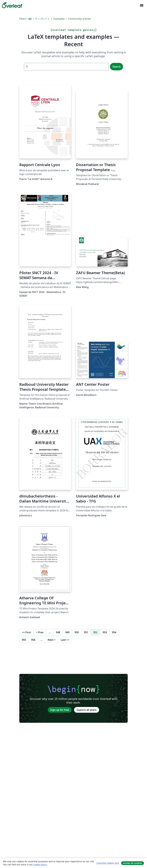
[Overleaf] (12, 5)
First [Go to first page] (26, 632)
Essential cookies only (108, 863)
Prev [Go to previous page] (40, 632)
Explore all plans (87, 710)
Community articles (79, 19)
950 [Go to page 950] (77, 632)
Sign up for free (60, 710)
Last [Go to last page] (65, 640)
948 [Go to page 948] (58, 632)
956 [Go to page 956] (33, 640)
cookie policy (40, 864)
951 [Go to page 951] (86, 632)
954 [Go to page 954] (114, 632)
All (30, 19)
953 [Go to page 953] (105, 632)
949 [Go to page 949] (67, 632)
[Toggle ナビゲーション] (142, 5)
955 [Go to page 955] (24, 640)
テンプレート (43, 19)
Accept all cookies (133, 863)
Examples (59, 19)
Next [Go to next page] (52, 640)
